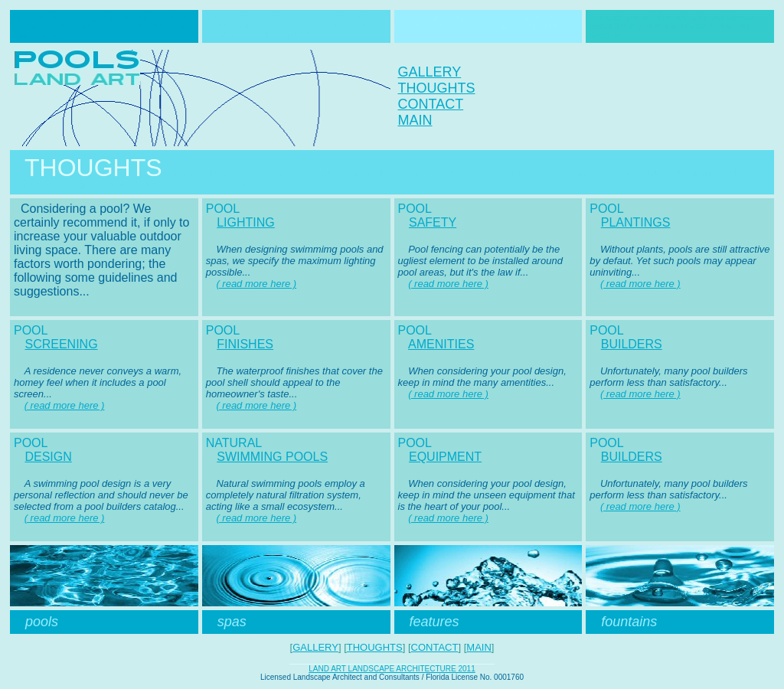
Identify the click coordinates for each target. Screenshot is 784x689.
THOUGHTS (437, 88)
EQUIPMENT (445, 457)
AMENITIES (441, 344)
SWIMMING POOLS (272, 457)
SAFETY (433, 222)
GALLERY (430, 72)
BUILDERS (632, 344)
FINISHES (245, 344)
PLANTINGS (636, 222)
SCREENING (61, 344)
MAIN (415, 120)
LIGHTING (246, 222)
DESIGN (48, 457)
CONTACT (431, 104)
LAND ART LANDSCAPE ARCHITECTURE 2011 (392, 669)
